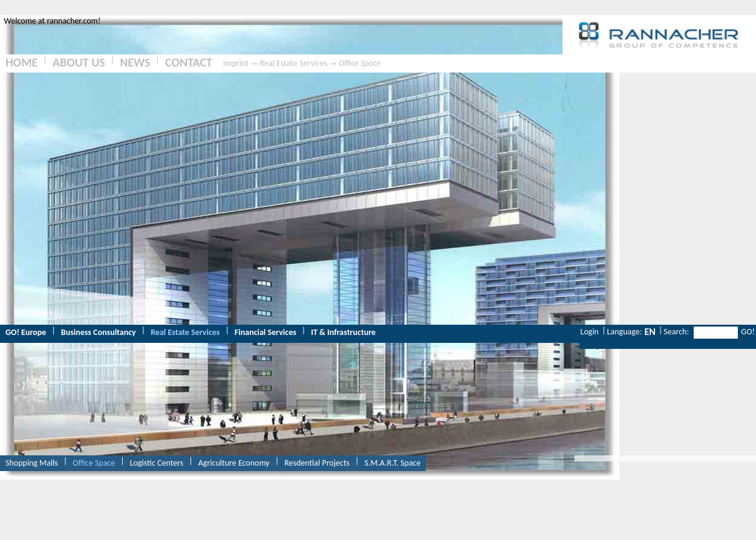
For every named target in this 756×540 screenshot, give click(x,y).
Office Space (360, 63)
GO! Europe (26, 332)
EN (650, 332)
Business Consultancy (99, 332)
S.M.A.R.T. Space (393, 463)
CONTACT (189, 62)
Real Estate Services (294, 63)
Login (590, 332)
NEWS (135, 62)
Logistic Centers (157, 463)
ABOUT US (79, 62)
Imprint (236, 63)
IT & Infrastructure (343, 332)
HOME (21, 62)
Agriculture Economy (234, 463)
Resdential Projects (317, 463)
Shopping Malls (32, 463)
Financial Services (266, 332)
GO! (748, 332)
